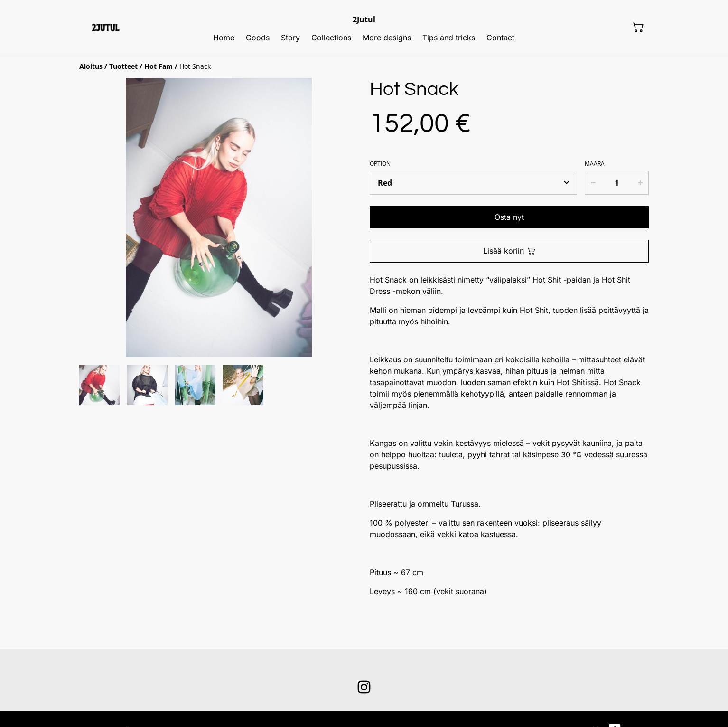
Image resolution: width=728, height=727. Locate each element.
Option (380, 164)
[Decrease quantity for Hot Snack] (593, 183)
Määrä (595, 164)
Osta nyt (509, 217)
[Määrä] (616, 183)
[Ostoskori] (638, 28)
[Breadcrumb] (364, 66)
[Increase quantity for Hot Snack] (641, 183)
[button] (99, 385)
